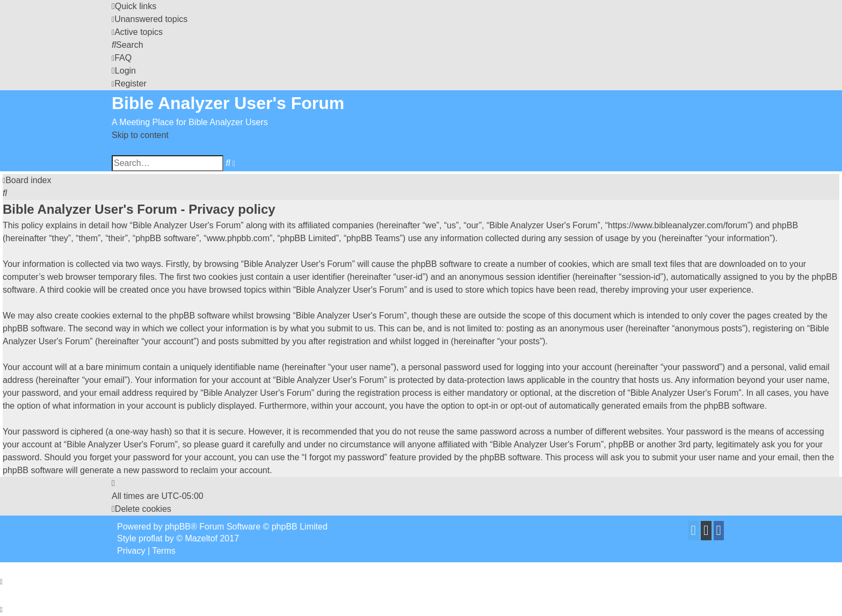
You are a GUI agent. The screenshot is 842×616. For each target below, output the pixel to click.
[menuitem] (150, 19)
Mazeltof (201, 538)
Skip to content (140, 135)
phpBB (178, 527)
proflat (150, 538)
